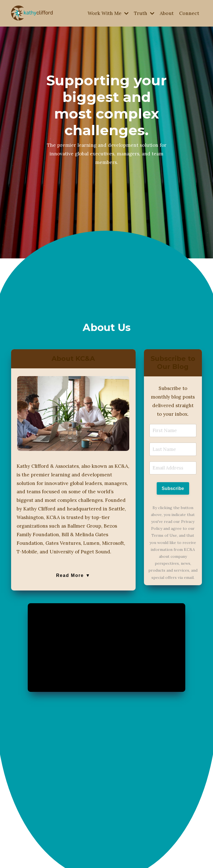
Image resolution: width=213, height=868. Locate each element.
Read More (73, 590)
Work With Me (106, 13)
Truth (143, 13)
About (166, 13)
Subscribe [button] (173, 493)
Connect (189, 13)
